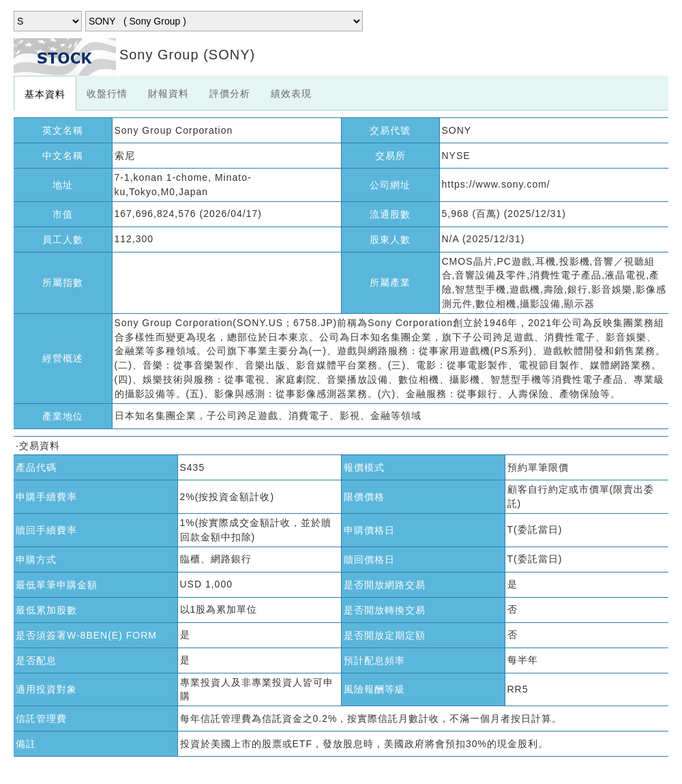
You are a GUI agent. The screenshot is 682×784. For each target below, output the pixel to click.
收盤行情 (107, 93)
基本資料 (45, 94)
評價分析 (230, 93)
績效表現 (291, 93)
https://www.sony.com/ (496, 184)
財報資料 (168, 93)
